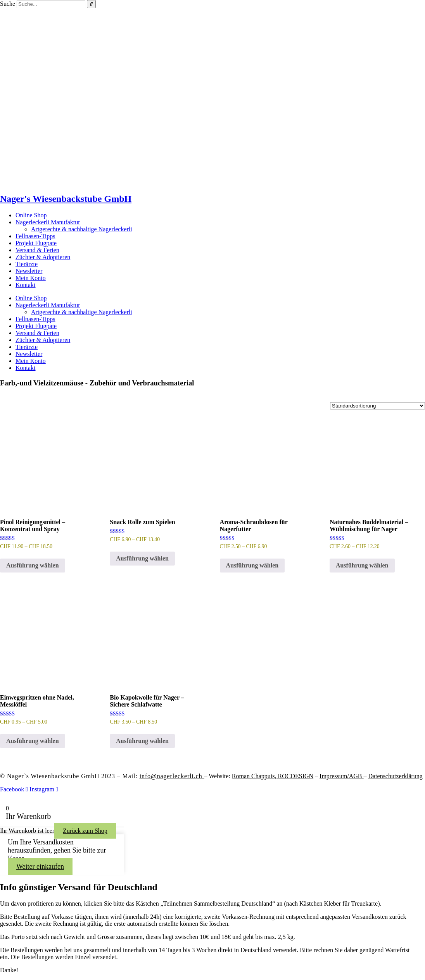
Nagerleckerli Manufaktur (48, 222)
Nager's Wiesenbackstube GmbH (66, 199)
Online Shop (31, 215)
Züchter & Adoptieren (43, 257)
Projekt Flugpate (36, 243)
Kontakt (26, 285)
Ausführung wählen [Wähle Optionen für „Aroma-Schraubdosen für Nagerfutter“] (252, 565)
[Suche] (91, 4)
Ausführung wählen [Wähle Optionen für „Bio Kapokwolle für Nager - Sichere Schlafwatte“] (142, 741)
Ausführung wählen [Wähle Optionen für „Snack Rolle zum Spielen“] (142, 558)
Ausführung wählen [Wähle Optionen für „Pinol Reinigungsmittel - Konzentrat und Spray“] (33, 565)
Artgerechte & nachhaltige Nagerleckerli (82, 229)
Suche (8, 4)
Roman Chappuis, (273, 776)
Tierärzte (27, 264)
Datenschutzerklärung (395, 776)
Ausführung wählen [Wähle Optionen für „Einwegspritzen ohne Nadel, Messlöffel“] (33, 741)
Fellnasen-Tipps (35, 236)
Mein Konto (31, 278)
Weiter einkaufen (40, 867)
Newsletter (29, 271)
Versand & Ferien (37, 250)
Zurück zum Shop (85, 831)
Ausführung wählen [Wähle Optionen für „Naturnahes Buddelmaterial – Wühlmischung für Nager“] (362, 565)
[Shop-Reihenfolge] (377, 406)
